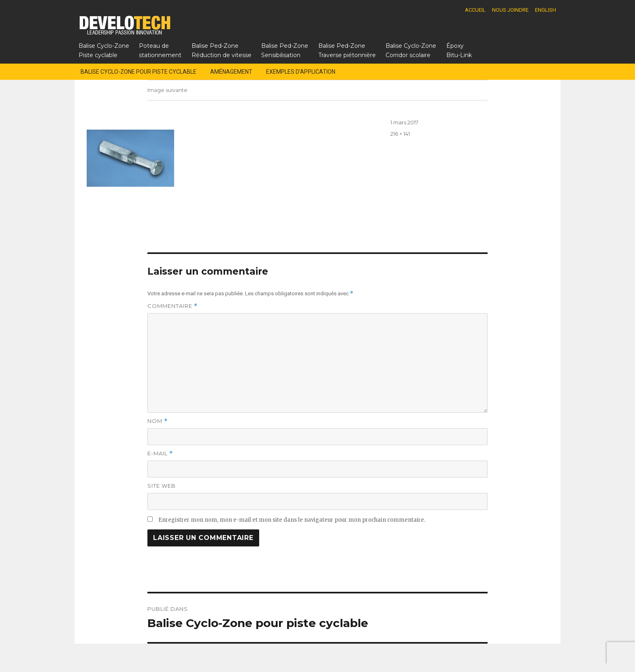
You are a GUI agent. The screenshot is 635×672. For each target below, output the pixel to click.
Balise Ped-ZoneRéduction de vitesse (222, 50)
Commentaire (173, 306)
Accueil (475, 10)
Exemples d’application (301, 72)
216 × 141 (400, 134)
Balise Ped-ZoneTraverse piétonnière (347, 50)
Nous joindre (510, 10)
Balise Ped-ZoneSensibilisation (285, 50)
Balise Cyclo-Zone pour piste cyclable (139, 72)
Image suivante (167, 90)
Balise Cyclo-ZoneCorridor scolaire (411, 50)
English (546, 10)
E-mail (160, 453)
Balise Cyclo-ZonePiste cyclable (104, 50)
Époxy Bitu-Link (459, 50)
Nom (158, 421)
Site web (162, 486)
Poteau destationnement (160, 50)
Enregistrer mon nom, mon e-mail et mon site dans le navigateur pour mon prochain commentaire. (292, 520)
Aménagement (231, 72)
